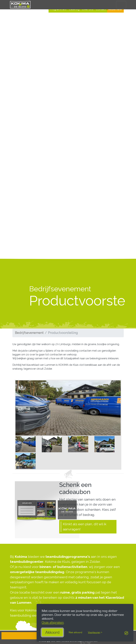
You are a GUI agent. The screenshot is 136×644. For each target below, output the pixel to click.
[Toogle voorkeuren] (95, 632)
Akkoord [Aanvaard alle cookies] (52, 632)
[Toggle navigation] (121, 5)
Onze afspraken (53, 623)
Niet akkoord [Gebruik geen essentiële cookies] (75, 632)
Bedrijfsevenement (29, 333)
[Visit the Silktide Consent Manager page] (126, 632)
